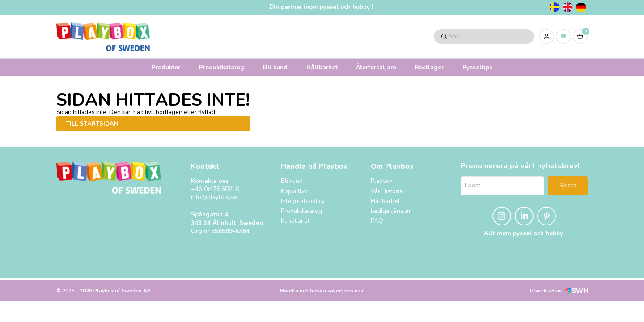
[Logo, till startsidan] (103, 37)
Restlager (429, 67)
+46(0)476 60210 (215, 189)
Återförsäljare (376, 67)
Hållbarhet (322, 67)
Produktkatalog (222, 67)
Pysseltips (477, 67)
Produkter (166, 67)
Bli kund (275, 67)
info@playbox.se (214, 197)
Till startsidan (92, 124)
